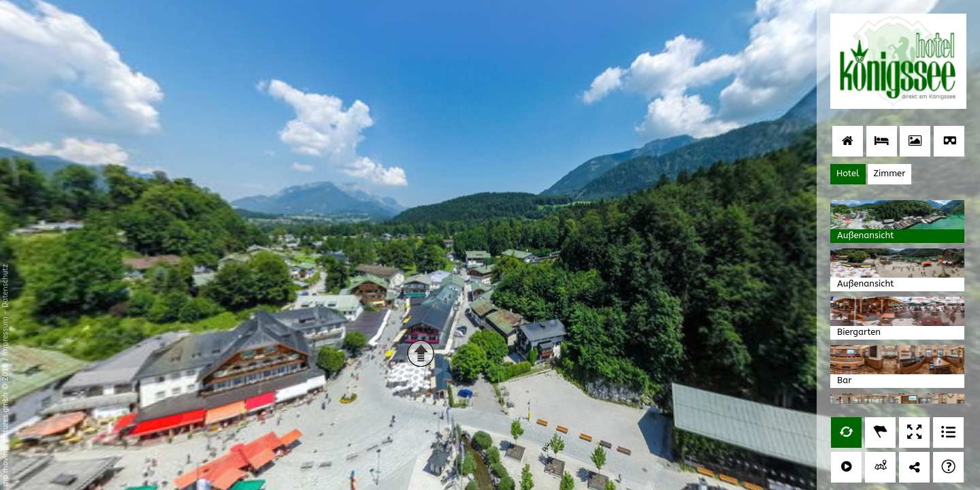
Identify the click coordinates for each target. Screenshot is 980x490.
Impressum (5, 336)
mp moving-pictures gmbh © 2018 (5, 424)
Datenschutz (5, 286)
